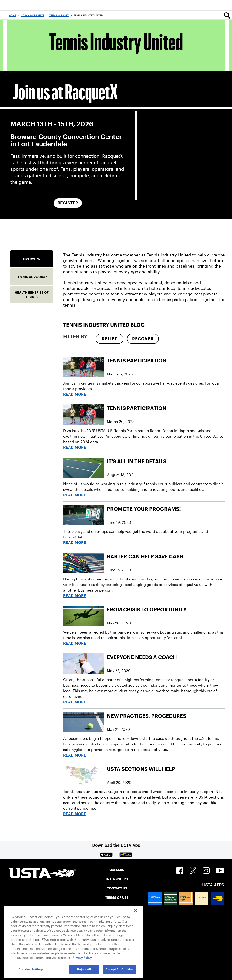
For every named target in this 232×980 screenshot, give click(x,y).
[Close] (136, 911)
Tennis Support (59, 15)
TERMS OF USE (117, 898)
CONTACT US (117, 888)
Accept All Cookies (119, 969)
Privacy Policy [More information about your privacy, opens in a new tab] (82, 958)
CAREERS (117, 870)
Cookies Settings (31, 969)
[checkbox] (109, 339)
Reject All (84, 969)
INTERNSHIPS (117, 879)
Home (12, 15)
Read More (75, 394)
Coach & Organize (33, 15)
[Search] (227, 15)
